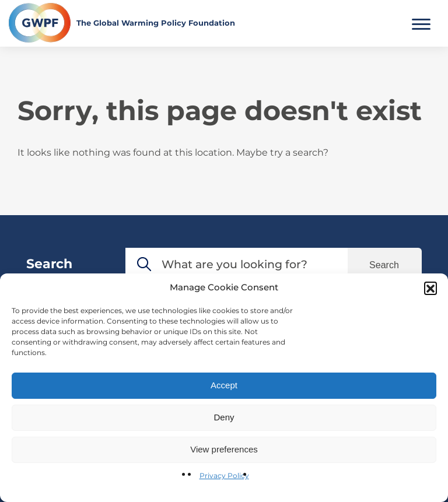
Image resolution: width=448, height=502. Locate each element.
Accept (224, 385)
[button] (430, 288)
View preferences (224, 449)
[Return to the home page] (122, 23)
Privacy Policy (224, 475)
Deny (224, 417)
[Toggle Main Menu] (421, 23)
